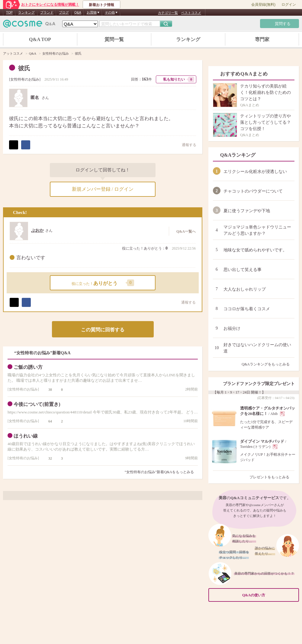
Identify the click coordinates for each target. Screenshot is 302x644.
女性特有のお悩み (25, 79)
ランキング (26, 12)
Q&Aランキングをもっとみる (268, 364)
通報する (186, 145)
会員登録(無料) (263, 5)
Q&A (78, 12)
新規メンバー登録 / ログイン (103, 189)
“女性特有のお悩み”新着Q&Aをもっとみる (159, 472)
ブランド (47, 12)
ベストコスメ (191, 13)
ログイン (289, 5)
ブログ (64, 12)
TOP (9, 12)
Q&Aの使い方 (269, 595)
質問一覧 (114, 39)
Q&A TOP (40, 39)
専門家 (262, 39)
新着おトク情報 (101, 5)
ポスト (14, 145)
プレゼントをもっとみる (272, 477)
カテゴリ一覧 (168, 13)
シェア (26, 145)
